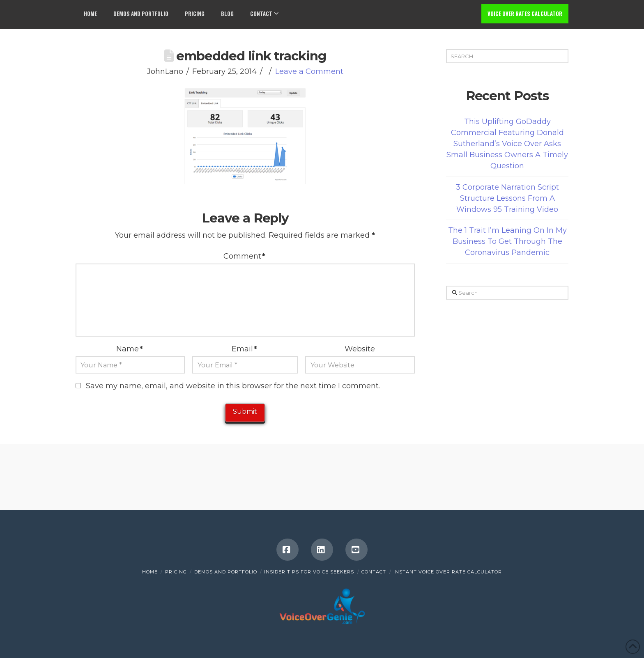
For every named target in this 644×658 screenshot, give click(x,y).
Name (130, 349)
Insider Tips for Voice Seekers (309, 572)
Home (150, 572)
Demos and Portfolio (226, 572)
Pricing (176, 572)
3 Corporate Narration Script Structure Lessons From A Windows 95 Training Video (507, 198)
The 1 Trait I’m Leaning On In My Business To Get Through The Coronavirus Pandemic (507, 241)
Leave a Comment (309, 71)
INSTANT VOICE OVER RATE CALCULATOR (448, 572)
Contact (374, 572)
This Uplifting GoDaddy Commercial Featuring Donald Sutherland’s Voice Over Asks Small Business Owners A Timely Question (507, 144)
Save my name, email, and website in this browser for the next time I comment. (233, 386)
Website (360, 349)
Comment (244, 256)
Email (244, 349)
